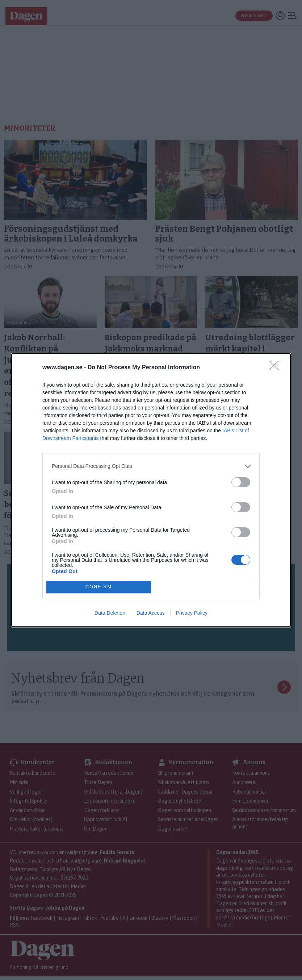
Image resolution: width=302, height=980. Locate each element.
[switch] (241, 482)
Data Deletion (110, 613)
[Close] (276, 368)
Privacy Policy (192, 613)
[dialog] (151, 490)
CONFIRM (99, 587)
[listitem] (151, 466)
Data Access (151, 613)
